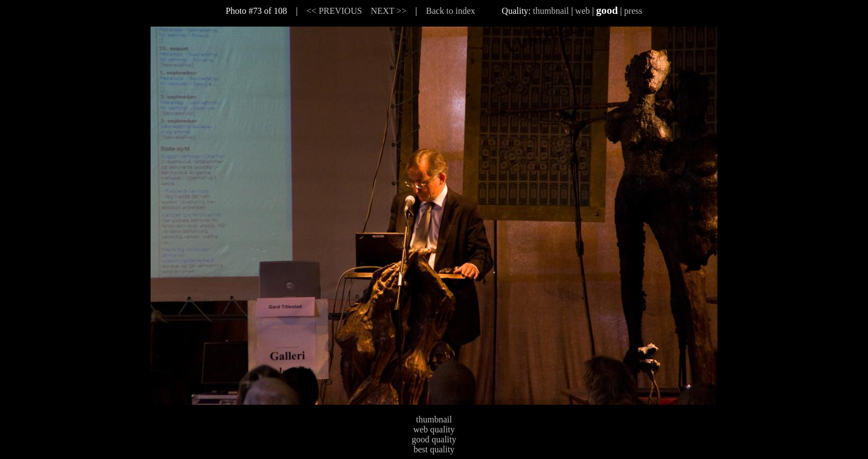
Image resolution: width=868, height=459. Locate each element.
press (633, 11)
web (583, 11)
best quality (434, 449)
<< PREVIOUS (334, 11)
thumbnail (551, 11)
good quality (434, 439)
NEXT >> (389, 11)
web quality (434, 429)
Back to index (450, 11)
